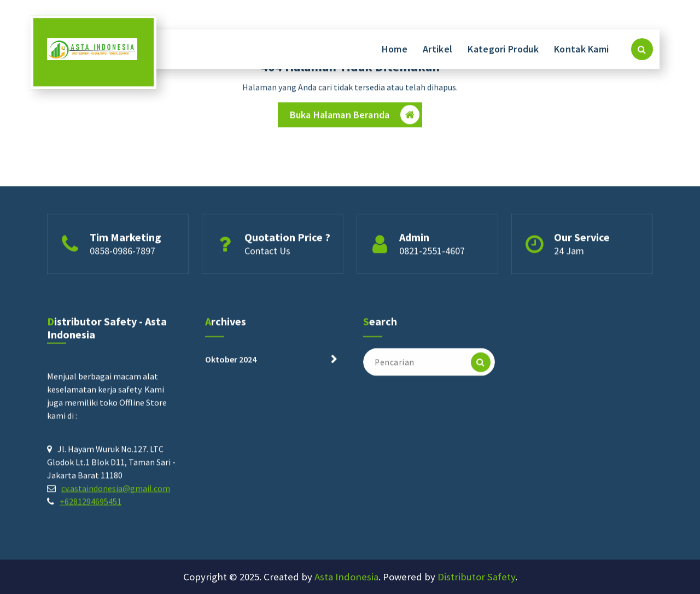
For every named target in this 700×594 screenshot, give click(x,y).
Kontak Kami (581, 49)
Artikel (437, 49)
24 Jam (569, 252)
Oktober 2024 (231, 362)
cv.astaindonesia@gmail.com (116, 491)
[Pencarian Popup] (642, 49)
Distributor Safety (476, 577)
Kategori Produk (503, 49)
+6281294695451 (91, 504)
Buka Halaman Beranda (355, 116)
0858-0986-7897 (122, 252)
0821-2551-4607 (432, 252)
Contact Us (267, 252)
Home (395, 49)
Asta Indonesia (346, 577)
